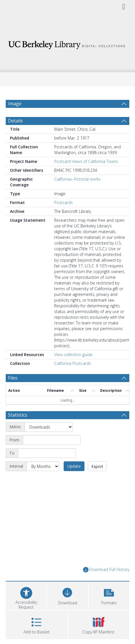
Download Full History (106, 570)
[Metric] (49, 427)
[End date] (47, 453)
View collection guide (73, 355)
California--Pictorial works (77, 179)
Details (15, 121)
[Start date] (52, 440)
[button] (109, 595)
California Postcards (73, 363)
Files (13, 378)
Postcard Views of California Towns (86, 161)
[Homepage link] (67, 44)
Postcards (64, 202)
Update (74, 466)
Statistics (18, 415)
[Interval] (43, 466)
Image (15, 104)
